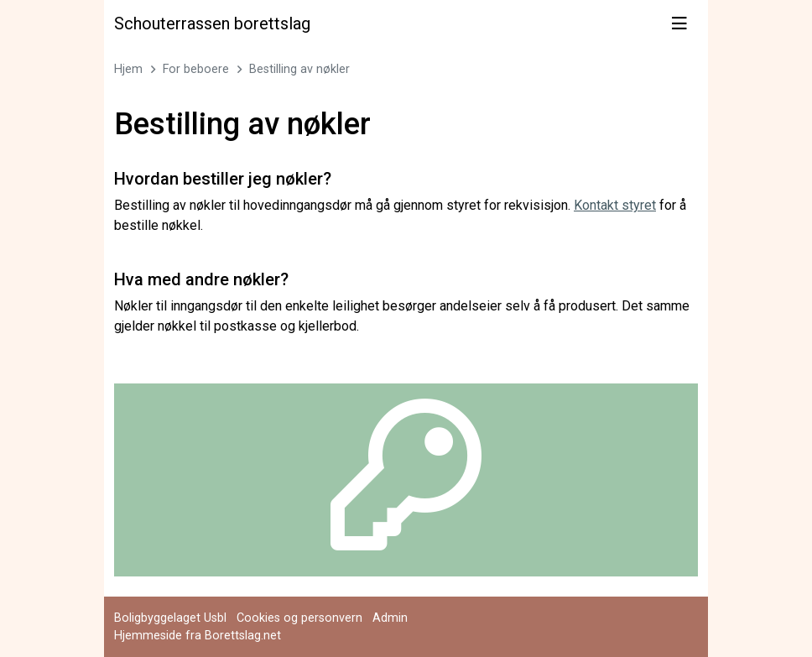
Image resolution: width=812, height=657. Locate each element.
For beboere (196, 69)
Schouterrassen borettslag (212, 23)
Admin (390, 618)
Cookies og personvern (299, 618)
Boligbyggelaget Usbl (170, 618)
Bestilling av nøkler (299, 69)
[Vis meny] (679, 23)
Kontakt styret (615, 205)
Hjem (128, 69)
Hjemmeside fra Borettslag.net (198, 636)
